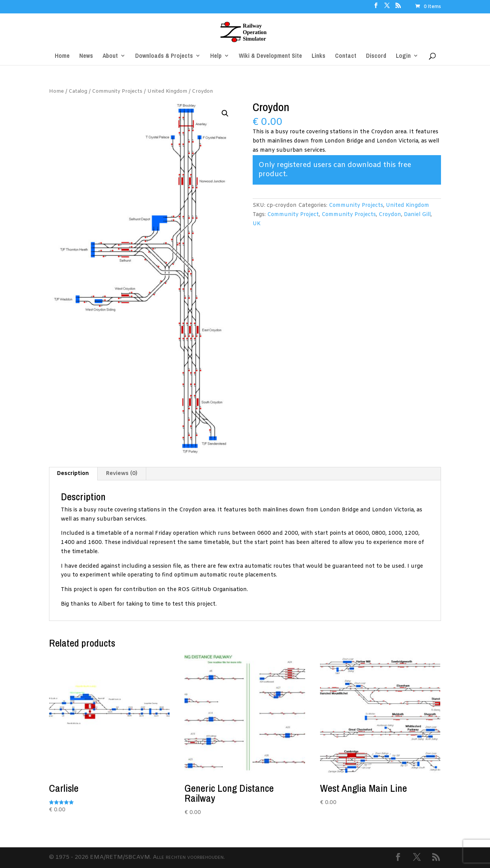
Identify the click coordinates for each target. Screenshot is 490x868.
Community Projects (117, 91)
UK (257, 224)
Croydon (390, 215)
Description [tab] (73, 474)
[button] (225, 113)
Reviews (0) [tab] (122, 474)
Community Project (293, 215)
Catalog (78, 91)
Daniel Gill (417, 215)
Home (56, 91)
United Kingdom (167, 91)
